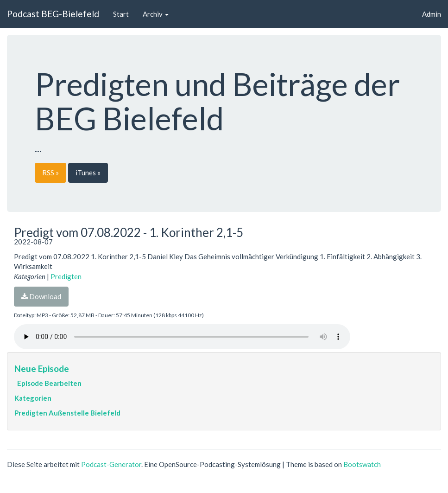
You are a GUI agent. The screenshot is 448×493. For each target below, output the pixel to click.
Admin (432, 14)
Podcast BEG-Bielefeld (53, 14)
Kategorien (33, 398)
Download (41, 296)
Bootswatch (362, 464)
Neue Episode (42, 368)
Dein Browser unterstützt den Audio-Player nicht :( (182, 337)
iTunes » (88, 173)
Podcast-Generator (111, 464)
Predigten (66, 276)
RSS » (50, 173)
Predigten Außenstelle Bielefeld (67, 413)
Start (121, 14)
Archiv (156, 14)
